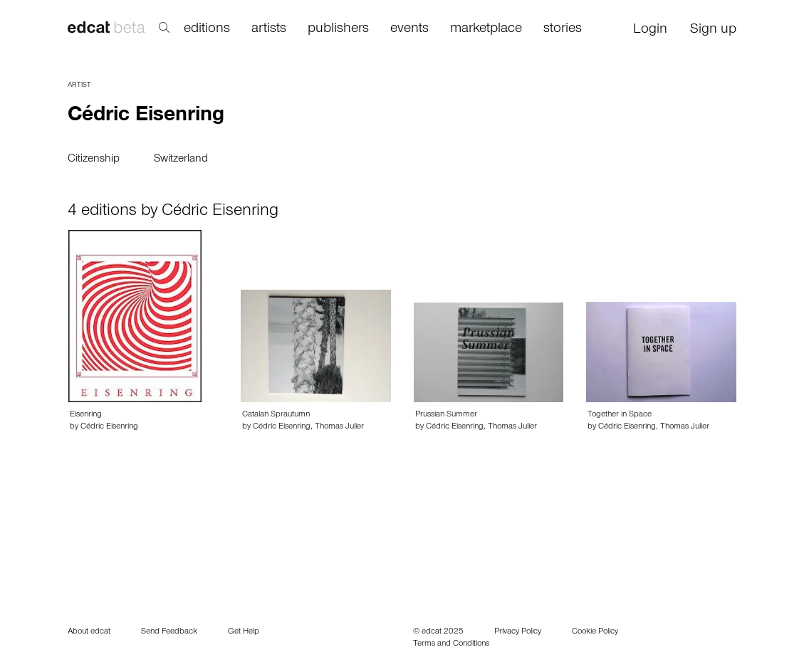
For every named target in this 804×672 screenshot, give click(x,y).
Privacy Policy (518, 632)
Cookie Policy (595, 632)
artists (269, 30)
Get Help (244, 632)
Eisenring (86, 415)
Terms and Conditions (451, 644)
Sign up (713, 31)
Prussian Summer (446, 415)
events (409, 30)
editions (207, 30)
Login (650, 31)
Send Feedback (169, 632)
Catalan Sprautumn (276, 415)
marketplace (486, 30)
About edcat (89, 632)
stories (563, 30)
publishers (338, 30)
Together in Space (620, 415)
